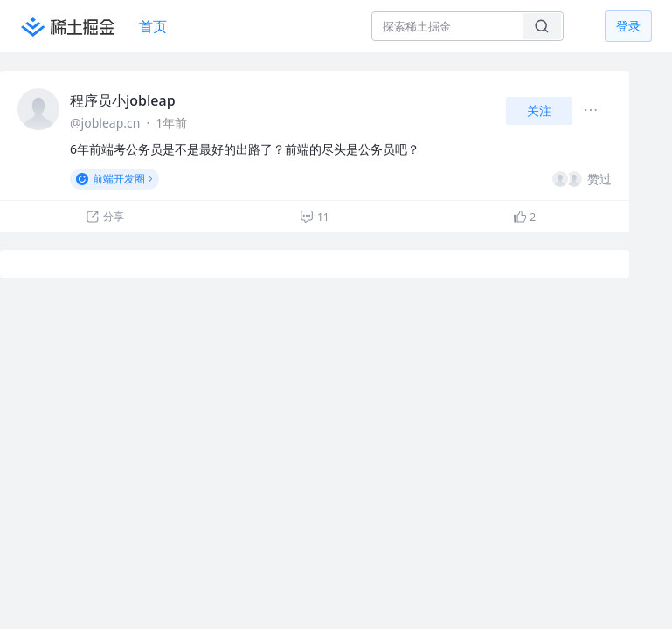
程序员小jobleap (123, 100)
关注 (539, 111)
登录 (628, 26)
